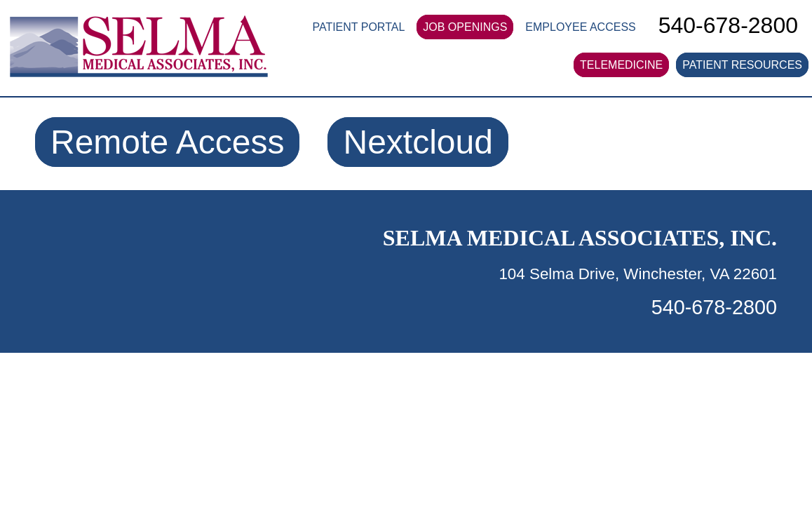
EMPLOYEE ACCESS (580, 27)
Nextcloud (418, 142)
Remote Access (167, 142)
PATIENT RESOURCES (742, 65)
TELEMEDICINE (621, 65)
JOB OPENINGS (465, 27)
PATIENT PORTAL (358, 27)
